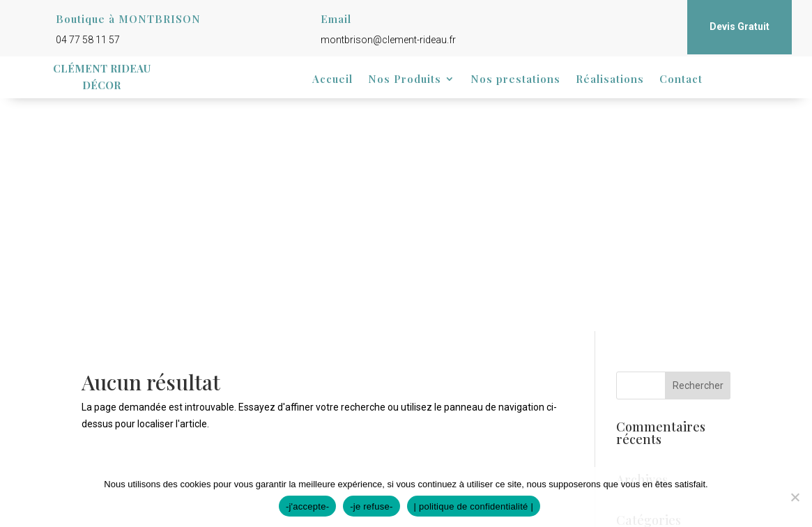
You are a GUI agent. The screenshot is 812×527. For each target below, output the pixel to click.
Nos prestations (515, 80)
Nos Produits (405, 80)
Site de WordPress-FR (664, 429)
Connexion (639, 365)
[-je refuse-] (795, 497)
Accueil (332, 80)
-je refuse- (371, 506)
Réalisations (610, 80)
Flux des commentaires (667, 408)
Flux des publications (661, 386)
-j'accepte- (307, 506)
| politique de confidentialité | (474, 506)
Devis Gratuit (740, 26)
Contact (681, 80)
